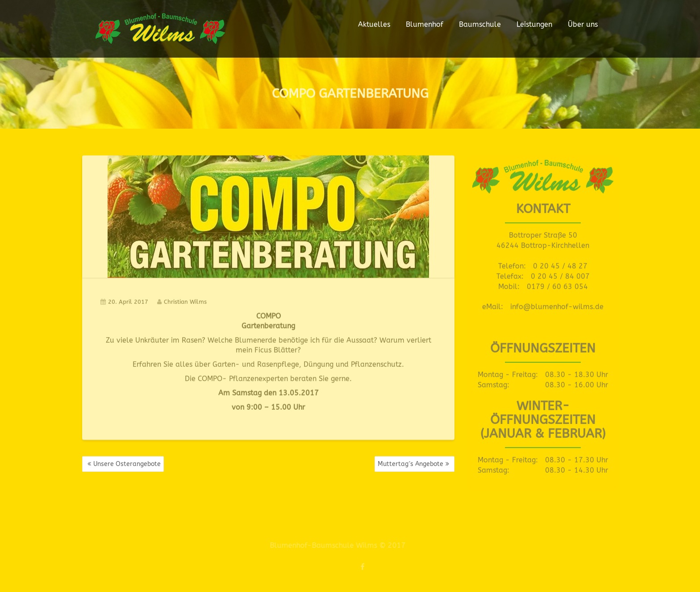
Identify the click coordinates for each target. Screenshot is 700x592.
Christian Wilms (182, 300)
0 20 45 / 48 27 (560, 264)
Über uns (583, 24)
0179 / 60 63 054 (557, 285)
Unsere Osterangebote (127, 464)
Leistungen (534, 24)
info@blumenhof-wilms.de (557, 305)
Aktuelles (374, 24)
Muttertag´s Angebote (410, 464)
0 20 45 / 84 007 (560, 275)
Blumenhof (425, 24)
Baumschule (480, 24)
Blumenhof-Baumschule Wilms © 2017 (335, 545)
